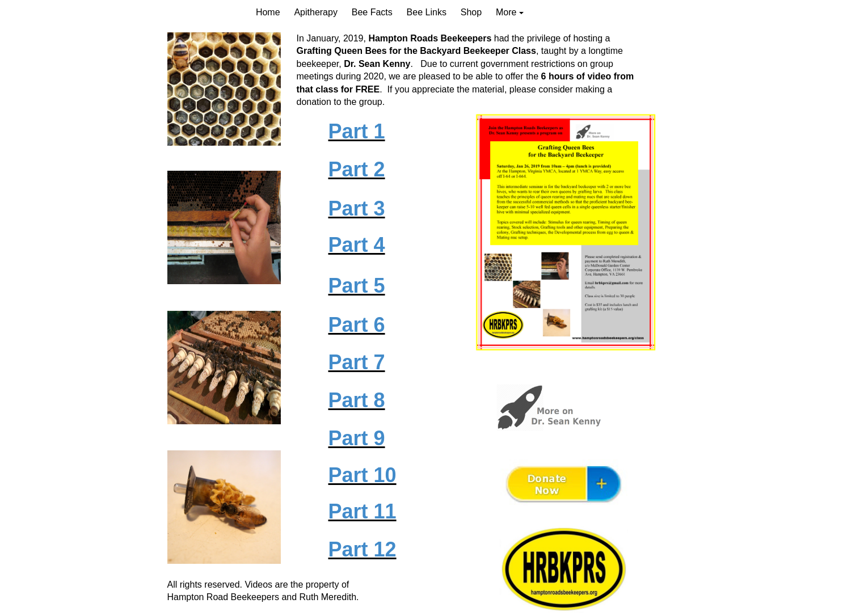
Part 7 (357, 362)
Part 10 (363, 475)
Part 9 (357, 438)
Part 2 (357, 169)
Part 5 (357, 286)
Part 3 (357, 208)
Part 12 (363, 549)
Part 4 (357, 245)
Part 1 (357, 131)
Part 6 (357, 325)
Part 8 (357, 400)
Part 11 (363, 511)
